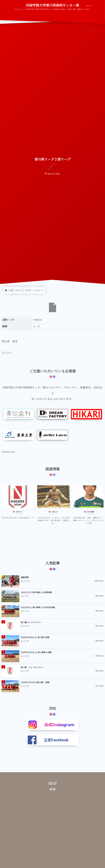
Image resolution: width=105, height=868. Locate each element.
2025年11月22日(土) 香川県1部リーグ (18, 519)
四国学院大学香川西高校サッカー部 (52, 5)
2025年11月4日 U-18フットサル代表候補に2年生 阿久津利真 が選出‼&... (54, 522)
